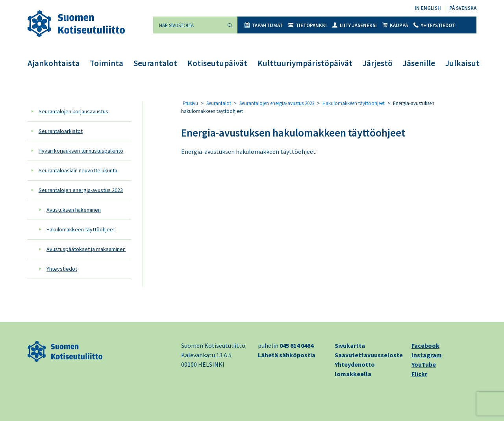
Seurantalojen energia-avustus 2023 (81, 190)
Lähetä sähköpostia (287, 355)
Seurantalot (155, 63)
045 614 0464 (296, 345)
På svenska (463, 8)
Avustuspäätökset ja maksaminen (86, 249)
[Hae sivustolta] (188, 25)
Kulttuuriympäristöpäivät (305, 63)
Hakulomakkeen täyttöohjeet (81, 229)
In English (428, 8)
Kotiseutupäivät (217, 63)
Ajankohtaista (54, 63)
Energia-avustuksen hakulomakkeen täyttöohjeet (293, 133)
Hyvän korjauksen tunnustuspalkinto (81, 151)
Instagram (427, 355)
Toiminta (107, 63)
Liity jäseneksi (355, 25)
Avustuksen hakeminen (74, 210)
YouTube (424, 364)
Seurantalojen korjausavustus (73, 111)
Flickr (419, 374)
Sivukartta (350, 345)
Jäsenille (419, 63)
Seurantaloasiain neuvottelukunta (78, 170)
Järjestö (378, 63)
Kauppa (395, 25)
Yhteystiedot (434, 25)
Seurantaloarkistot (61, 131)
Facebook (425, 345)
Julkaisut (462, 63)
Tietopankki (308, 25)
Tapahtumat (264, 25)
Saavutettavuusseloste (369, 355)
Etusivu (190, 103)
